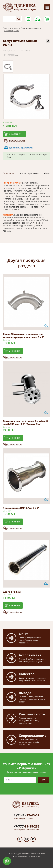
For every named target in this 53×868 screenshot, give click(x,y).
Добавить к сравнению (21, 147)
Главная (6, 28)
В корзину (15, 134)
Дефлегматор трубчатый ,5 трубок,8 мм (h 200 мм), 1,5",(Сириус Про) (25, 423)
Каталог (15, 28)
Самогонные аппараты (31, 28)
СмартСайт (34, 857)
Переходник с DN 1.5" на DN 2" (21, 508)
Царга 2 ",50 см (12, 592)
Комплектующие (12, 31)
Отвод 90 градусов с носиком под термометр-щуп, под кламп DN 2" (24, 336)
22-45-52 (26, 815)
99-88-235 (27, 826)
